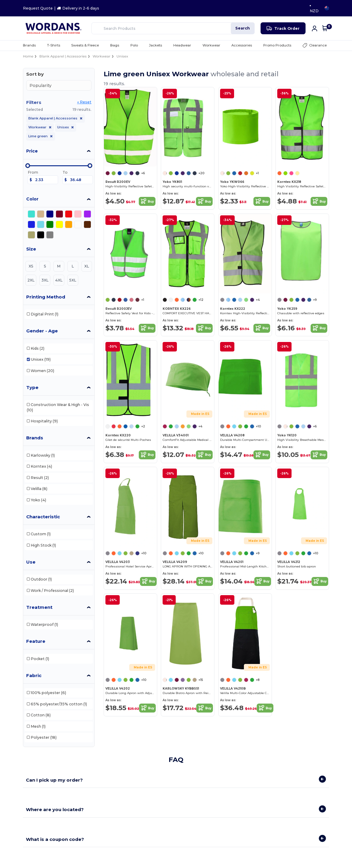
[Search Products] (173, 28)
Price (32, 151)
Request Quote (38, 8)
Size (31, 249)
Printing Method (46, 297)
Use (31, 562)
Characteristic (43, 517)
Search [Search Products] (243, 28)
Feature (36, 641)
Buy (147, 201)
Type (32, 387)
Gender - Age (42, 331)
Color (32, 199)
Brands (35, 438)
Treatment (39, 607)
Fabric (34, 675)
